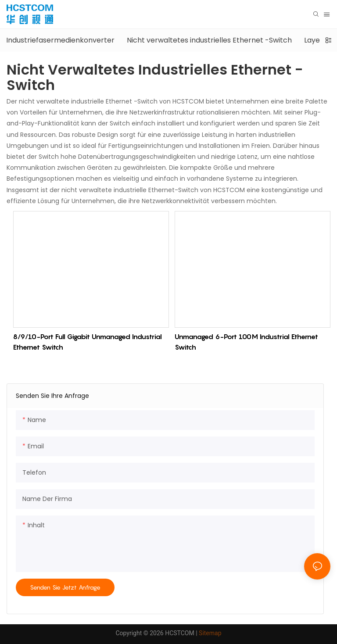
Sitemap (210, 633)
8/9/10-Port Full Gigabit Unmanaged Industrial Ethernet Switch (88, 342)
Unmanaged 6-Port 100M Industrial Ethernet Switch (246, 342)
